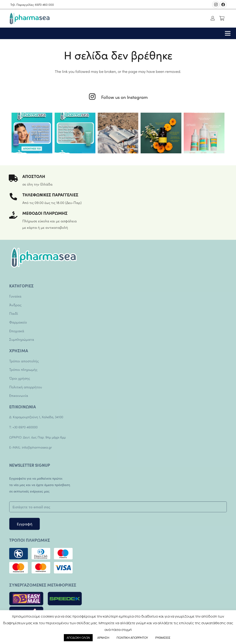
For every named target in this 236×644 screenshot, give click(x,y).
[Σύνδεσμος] (29, 18)
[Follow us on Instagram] (95, 97)
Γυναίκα (15, 296)
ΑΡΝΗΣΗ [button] (103, 638)
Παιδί (14, 313)
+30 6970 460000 (25, 427)
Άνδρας (15, 305)
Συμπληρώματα (22, 339)
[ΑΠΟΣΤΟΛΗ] (16, 179)
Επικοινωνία (19, 395)
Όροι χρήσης (20, 378)
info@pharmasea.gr (37, 447)
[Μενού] (228, 33)
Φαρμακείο (18, 322)
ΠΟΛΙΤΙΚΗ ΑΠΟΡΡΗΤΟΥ (132, 638)
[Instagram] (216, 5)
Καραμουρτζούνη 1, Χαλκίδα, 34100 (38, 417)
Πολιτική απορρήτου (26, 387)
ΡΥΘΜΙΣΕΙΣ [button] (163, 638)
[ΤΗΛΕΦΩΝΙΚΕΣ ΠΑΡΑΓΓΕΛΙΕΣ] (16, 197)
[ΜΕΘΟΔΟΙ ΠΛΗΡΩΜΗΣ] (16, 215)
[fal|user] (214, 18)
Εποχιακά (17, 331)
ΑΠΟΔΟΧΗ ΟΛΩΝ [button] (78, 638)
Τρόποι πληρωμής (23, 369)
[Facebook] (223, 5)
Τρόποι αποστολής (24, 361)
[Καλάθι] (222, 18)
